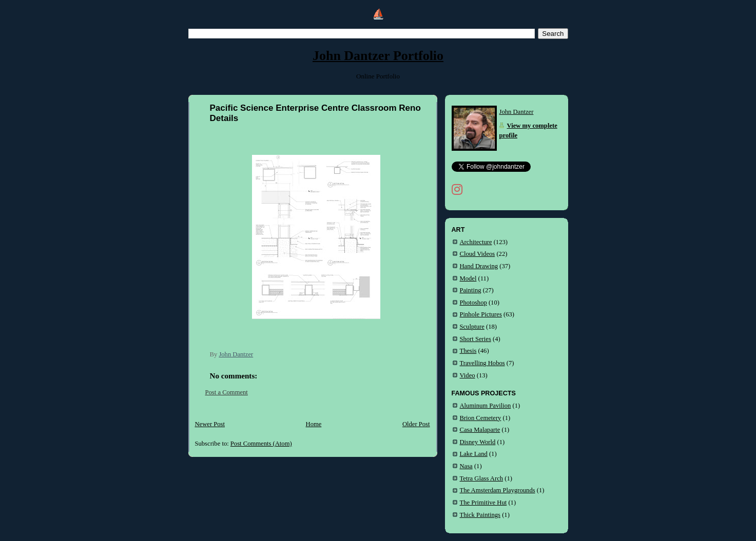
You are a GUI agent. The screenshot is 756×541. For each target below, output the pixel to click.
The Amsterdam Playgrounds (498, 490)
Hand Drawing (479, 266)
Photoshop (473, 303)
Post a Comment (227, 392)
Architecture (476, 242)
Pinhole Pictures (481, 314)
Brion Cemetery (481, 418)
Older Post (416, 424)
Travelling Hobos (482, 363)
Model (468, 278)
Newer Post (210, 424)
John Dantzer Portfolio (378, 56)
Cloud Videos (478, 254)
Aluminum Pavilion (486, 406)
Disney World (478, 442)
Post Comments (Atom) (261, 444)
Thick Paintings (480, 515)
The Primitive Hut (483, 503)
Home (314, 424)
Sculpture (472, 327)
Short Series (476, 339)
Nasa (466, 466)
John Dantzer (517, 112)
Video (468, 375)
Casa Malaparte (480, 430)
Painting (471, 290)
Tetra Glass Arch (482, 478)
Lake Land (474, 454)
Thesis (468, 351)
